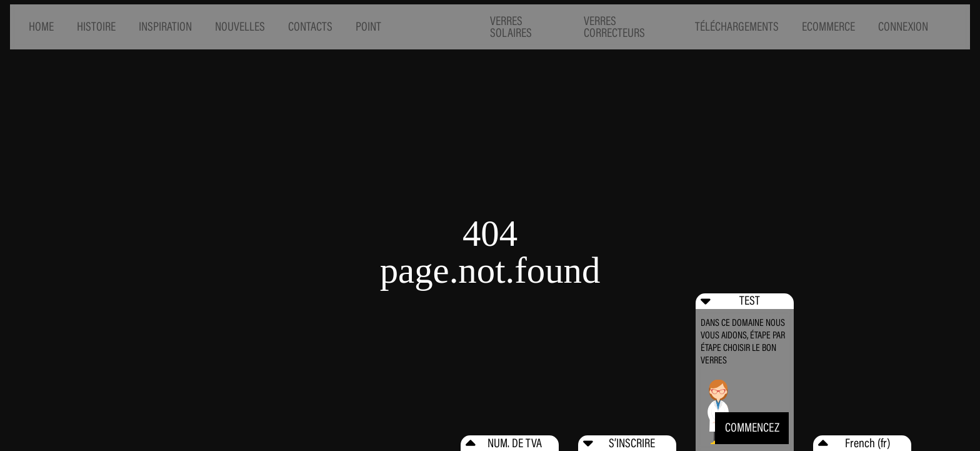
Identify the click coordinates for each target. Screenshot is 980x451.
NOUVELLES (240, 27)
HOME (41, 27)
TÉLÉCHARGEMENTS (737, 27)
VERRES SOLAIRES (511, 27)
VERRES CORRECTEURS (614, 27)
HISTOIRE (96, 27)
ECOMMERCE (828, 27)
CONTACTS (310, 27)
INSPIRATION (165, 27)
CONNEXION (903, 27)
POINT (368, 27)
